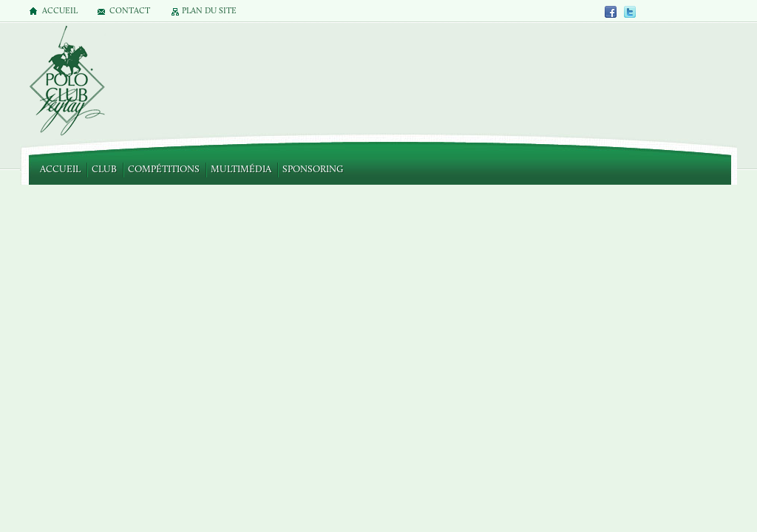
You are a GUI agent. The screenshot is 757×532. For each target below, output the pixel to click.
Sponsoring (313, 170)
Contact (130, 11)
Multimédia (241, 170)
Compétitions (164, 170)
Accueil (60, 170)
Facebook (611, 11)
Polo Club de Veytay (67, 82)
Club (104, 170)
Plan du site (209, 11)
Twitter (630, 11)
